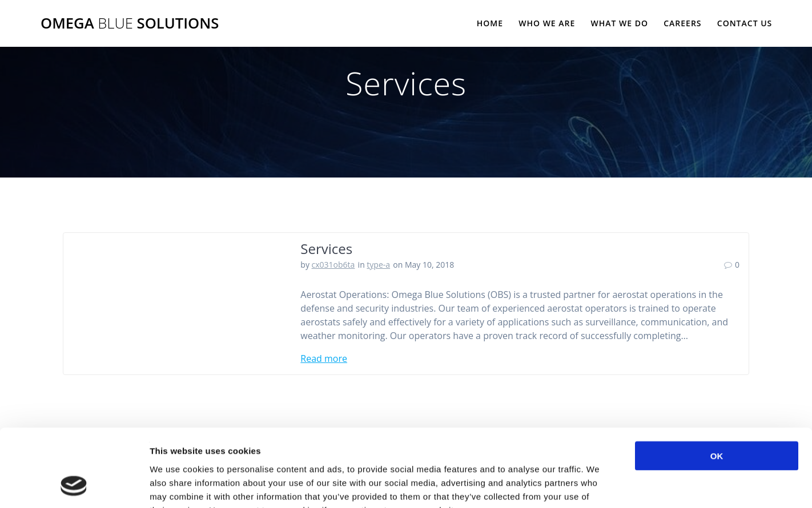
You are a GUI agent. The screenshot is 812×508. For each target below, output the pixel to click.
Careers (682, 23)
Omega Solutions (130, 23)
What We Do (620, 23)
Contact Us (745, 23)
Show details (599, 485)
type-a (378, 265)
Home (490, 23)
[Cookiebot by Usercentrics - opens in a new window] (74, 486)
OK (717, 385)
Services (326, 249)
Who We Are (547, 23)
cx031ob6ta (333, 265)
